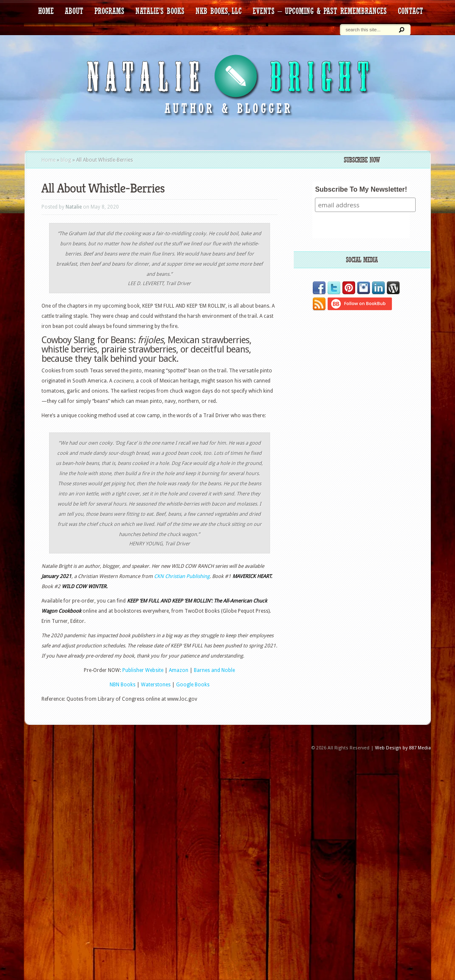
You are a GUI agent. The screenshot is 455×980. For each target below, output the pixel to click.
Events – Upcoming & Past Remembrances (320, 11)
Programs (109, 11)
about (74, 11)
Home (48, 160)
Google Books (193, 685)
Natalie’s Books (160, 11)
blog (66, 160)
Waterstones (156, 685)
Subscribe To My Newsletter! (361, 189)
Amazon (179, 670)
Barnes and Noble (214, 670)
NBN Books (123, 685)
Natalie (74, 207)
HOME (46, 11)
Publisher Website (143, 670)
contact (411, 11)
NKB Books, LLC (219, 11)
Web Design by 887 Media (403, 748)
